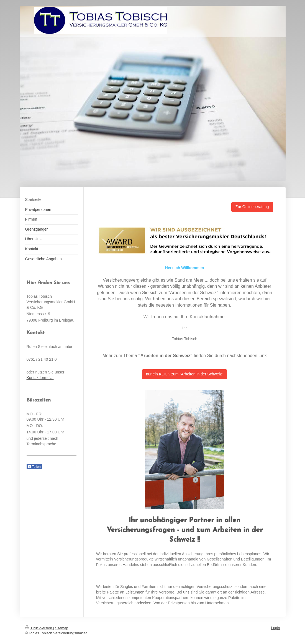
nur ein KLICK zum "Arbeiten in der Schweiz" (184, 374)
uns (186, 592)
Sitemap (62, 628)
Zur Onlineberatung (252, 207)
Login (276, 628)
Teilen (34, 467)
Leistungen (135, 592)
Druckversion (39, 628)
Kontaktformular (40, 378)
